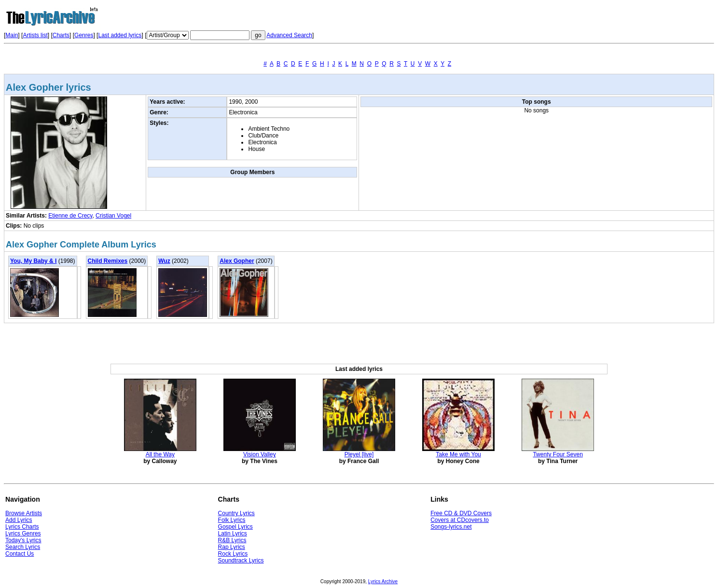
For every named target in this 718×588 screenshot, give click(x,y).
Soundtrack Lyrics (241, 561)
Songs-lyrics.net (451, 527)
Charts (61, 35)
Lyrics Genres (23, 533)
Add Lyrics (19, 520)
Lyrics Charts (22, 527)
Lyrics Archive (383, 581)
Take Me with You (458, 454)
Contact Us (20, 554)
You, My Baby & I (33, 261)
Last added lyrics (120, 35)
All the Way (160, 454)
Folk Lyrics (232, 520)
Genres (84, 35)
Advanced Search (289, 35)
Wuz (164, 261)
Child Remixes (108, 261)
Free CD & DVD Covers (461, 513)
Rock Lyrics (233, 554)
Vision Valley (260, 454)
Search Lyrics (23, 547)
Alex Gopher (237, 261)
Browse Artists (24, 513)
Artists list (35, 35)
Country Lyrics (236, 513)
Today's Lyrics (23, 540)
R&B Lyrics (232, 540)
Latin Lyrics (233, 533)
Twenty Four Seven (558, 454)
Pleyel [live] (359, 454)
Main (12, 35)
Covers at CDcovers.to (460, 520)
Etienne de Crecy (70, 216)
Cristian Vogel (113, 216)
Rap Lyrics (232, 547)
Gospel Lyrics (235, 527)
